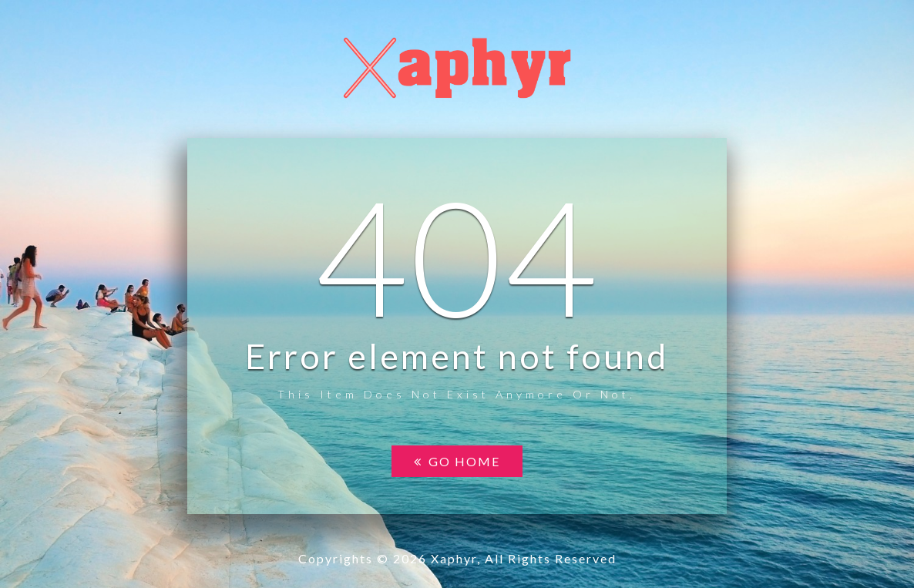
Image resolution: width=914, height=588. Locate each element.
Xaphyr (454, 558)
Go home (457, 461)
